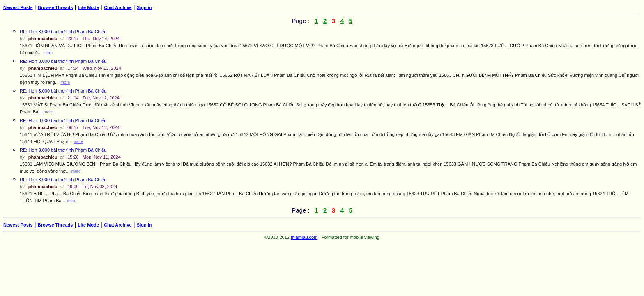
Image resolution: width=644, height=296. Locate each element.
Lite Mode (89, 7)
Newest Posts (18, 7)
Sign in (144, 7)
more (48, 53)
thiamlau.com (304, 237)
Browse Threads (55, 7)
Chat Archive (118, 7)
